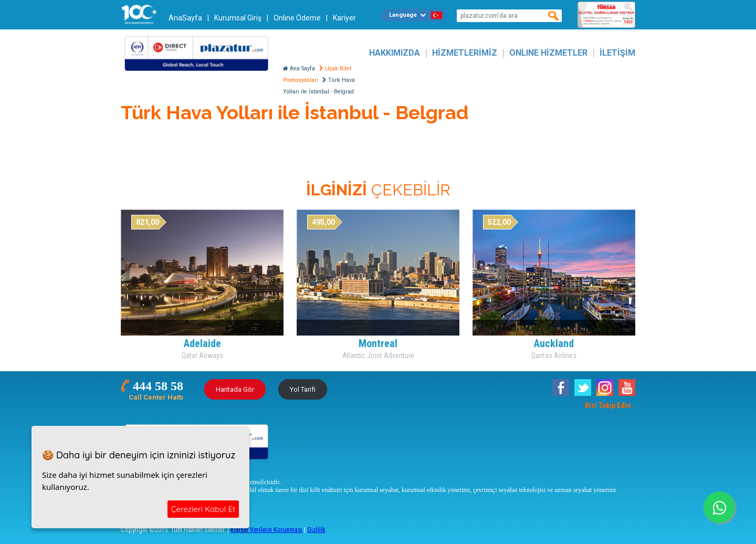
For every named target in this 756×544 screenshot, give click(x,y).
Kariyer (344, 18)
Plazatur (199, 53)
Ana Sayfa (299, 69)
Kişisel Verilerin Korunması (266, 530)
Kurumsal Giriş (238, 18)
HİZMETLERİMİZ (465, 53)
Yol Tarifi (303, 389)
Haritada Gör (235, 389)
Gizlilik (316, 530)
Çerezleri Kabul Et (203, 509)
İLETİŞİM (617, 53)
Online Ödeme (297, 18)
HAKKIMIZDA (395, 53)
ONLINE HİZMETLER (548, 53)
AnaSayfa (185, 18)
